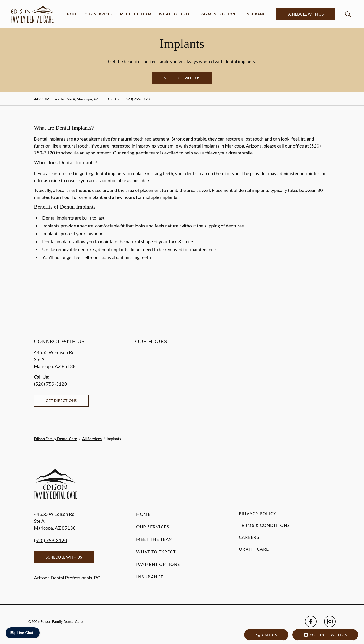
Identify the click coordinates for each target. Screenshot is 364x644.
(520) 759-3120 (137, 99)
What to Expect (176, 14)
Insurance (257, 14)
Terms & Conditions (265, 525)
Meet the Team (136, 14)
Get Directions (61, 400)
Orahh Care (254, 549)
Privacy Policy (258, 513)
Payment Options (219, 14)
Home (71, 14)
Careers (249, 537)
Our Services (99, 14)
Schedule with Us (306, 14)
